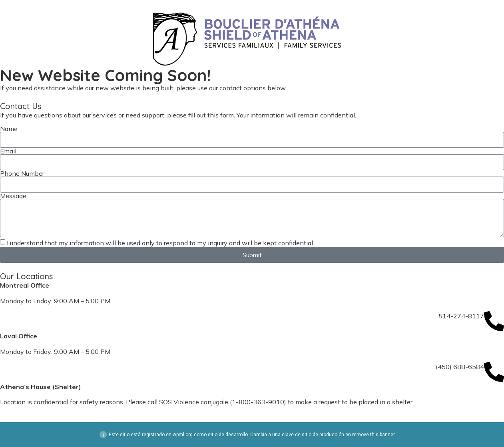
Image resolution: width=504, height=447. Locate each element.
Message (13, 196)
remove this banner (373, 435)
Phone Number (22, 173)
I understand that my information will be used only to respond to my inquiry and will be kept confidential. (160, 243)
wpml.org (183, 435)
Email (8, 151)
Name (9, 129)
